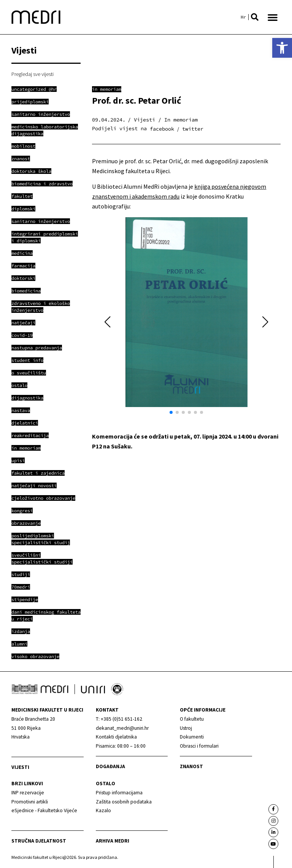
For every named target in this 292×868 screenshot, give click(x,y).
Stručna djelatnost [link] (39, 841)
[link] (282, 48)
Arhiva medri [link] (113, 841)
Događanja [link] (110, 766)
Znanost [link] (191, 766)
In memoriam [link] (107, 89)
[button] (255, 17)
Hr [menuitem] (243, 17)
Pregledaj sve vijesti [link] (33, 74)
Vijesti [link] (20, 767)
